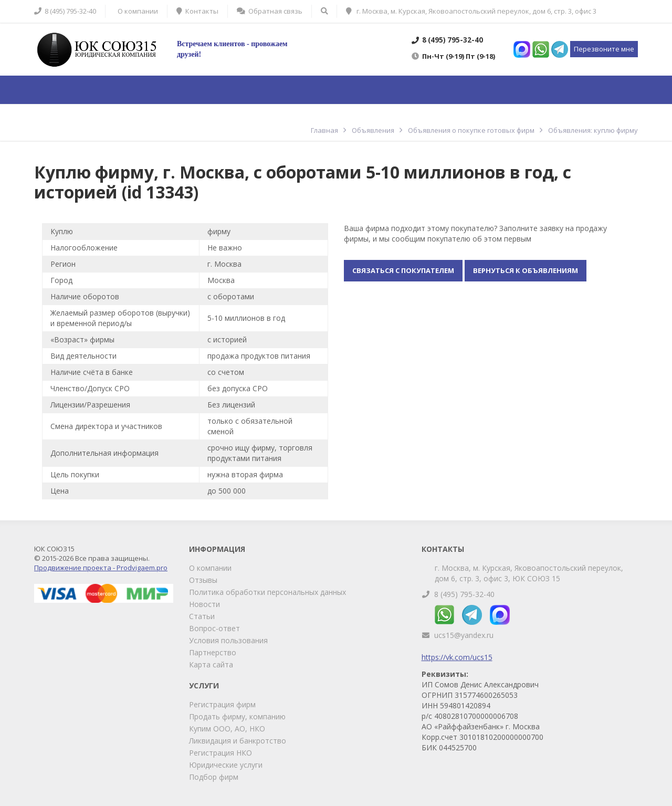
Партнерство (213, 652)
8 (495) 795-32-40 (464, 594)
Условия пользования (228, 640)
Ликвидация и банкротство (238, 741)
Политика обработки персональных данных (267, 592)
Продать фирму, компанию (237, 716)
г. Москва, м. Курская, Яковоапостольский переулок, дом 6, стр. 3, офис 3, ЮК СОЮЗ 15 (529, 573)
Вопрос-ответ (214, 628)
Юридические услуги (226, 765)
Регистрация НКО (220, 753)
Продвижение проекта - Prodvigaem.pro (101, 568)
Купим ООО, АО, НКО (227, 729)
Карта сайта (211, 664)
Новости (204, 604)
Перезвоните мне (604, 49)
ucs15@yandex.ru (464, 635)
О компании (210, 568)
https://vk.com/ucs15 (457, 657)
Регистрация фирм (222, 704)
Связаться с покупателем (403, 270)
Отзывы (203, 580)
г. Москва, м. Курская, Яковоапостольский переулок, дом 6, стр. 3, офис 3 (471, 11)
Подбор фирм (214, 777)
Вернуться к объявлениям (526, 270)
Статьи (202, 616)
